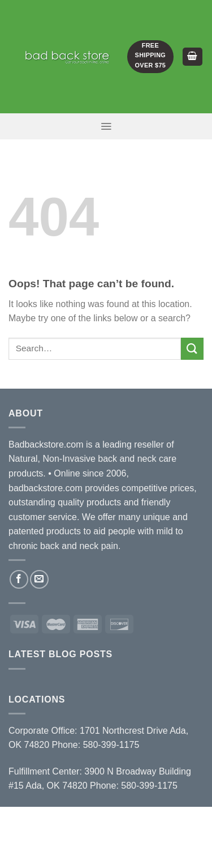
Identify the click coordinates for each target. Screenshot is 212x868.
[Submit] (192, 349)
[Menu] (106, 126)
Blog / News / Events (78, 828)
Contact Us (153, 828)
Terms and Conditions (107, 836)
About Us (73, 819)
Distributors (127, 819)
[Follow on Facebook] (19, 579)
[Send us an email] (39, 579)
